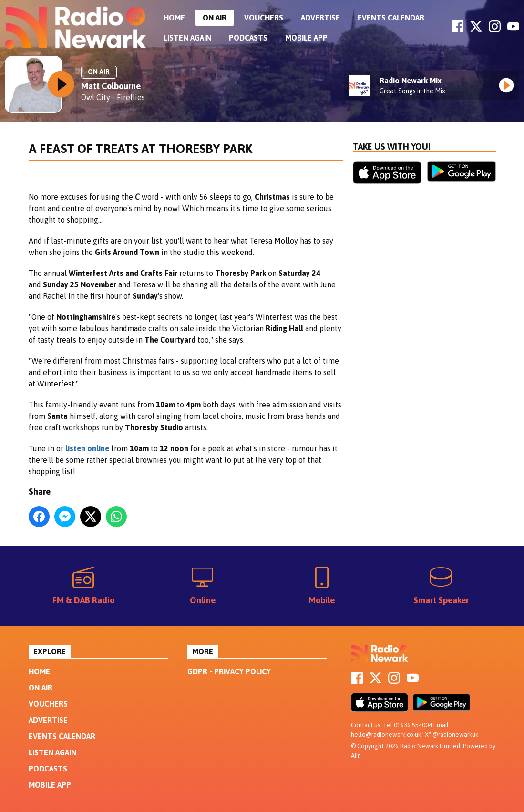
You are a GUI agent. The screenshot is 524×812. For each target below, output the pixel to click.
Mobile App (306, 38)
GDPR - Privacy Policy (229, 671)
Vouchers (264, 18)
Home (174, 18)
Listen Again (187, 38)
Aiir (355, 756)
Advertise (320, 18)
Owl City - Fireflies (113, 97)
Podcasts (248, 38)
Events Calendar (391, 18)
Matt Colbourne (111, 86)
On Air (215, 18)
